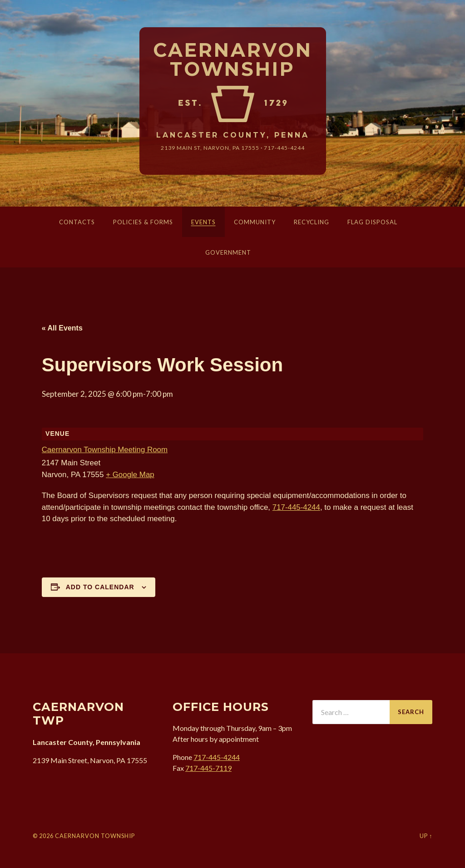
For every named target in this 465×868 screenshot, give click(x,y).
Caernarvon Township (233, 60)
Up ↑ (426, 836)
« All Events (62, 328)
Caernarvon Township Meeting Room (105, 450)
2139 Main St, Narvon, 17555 (210, 148)
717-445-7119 (208, 768)
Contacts (77, 222)
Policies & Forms (143, 222)
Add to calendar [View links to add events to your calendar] (100, 587)
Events (203, 222)
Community (255, 222)
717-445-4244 (284, 148)
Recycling (312, 222)
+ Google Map (130, 475)
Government (228, 252)
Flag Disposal (372, 222)
